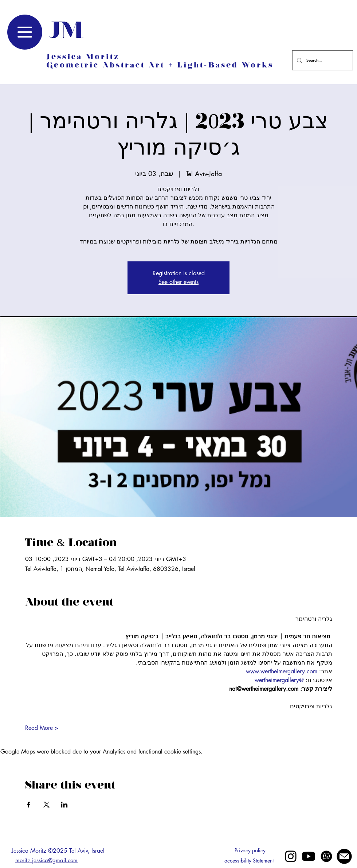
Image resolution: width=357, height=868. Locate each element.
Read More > (42, 728)
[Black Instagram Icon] (291, 856)
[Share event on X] (46, 805)
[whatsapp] (326, 856)
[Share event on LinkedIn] (64, 805)
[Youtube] (309, 856)
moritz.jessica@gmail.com (46, 860)
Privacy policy (250, 850)
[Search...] (322, 60)
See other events (178, 282)
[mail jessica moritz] (344, 856)
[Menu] (25, 32)
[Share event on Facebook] (29, 805)
